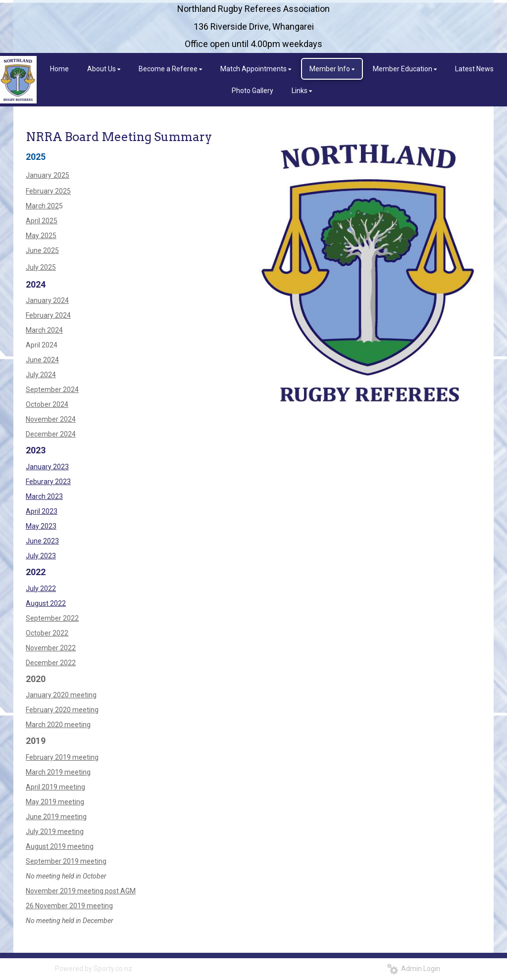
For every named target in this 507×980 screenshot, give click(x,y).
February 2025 (48, 191)
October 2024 (47, 404)
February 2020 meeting (62, 710)
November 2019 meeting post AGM (81, 891)
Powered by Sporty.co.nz (94, 969)
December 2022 (51, 663)
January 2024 (47, 300)
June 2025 (42, 250)
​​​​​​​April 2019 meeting (55, 787)
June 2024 (42, 360)
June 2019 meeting (56, 817)
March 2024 (44, 330)
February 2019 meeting (62, 757)
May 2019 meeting (55, 802)
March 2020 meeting (58, 725)
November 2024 (51, 419)
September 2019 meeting (66, 861)
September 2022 (52, 618)
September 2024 (52, 390)
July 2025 (41, 267)
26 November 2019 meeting (69, 906)
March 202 (42, 206)
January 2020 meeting (61, 695)
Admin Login (414, 969)
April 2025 (42, 221)
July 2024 (41, 375)
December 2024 (51, 434)
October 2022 (47, 633)
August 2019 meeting (60, 846)
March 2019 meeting (58, 772)
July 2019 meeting (55, 832)
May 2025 (41, 236)
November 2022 (51, 648)
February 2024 (48, 315)
